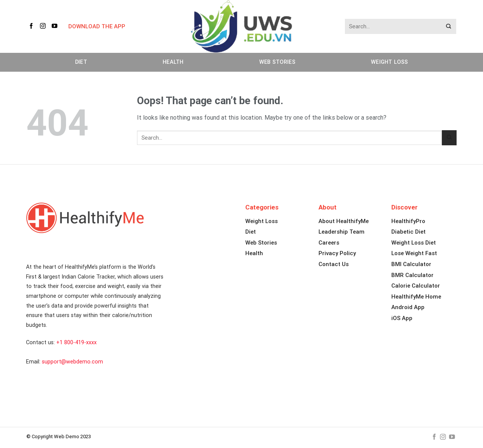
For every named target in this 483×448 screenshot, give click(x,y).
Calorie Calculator (416, 286)
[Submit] (449, 27)
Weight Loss (389, 62)
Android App (408, 307)
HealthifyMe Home (416, 297)
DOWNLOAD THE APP (97, 26)
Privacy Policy (337, 253)
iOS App (402, 318)
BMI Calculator (411, 264)
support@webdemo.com (72, 362)
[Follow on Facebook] (32, 26)
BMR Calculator (412, 275)
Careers (329, 243)
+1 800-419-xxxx (76, 343)
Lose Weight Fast (414, 253)
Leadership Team (341, 232)
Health (173, 62)
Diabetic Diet (408, 232)
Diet (81, 62)
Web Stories (277, 62)
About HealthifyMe (344, 221)
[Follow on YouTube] (56, 26)
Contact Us (334, 264)
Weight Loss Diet (414, 243)
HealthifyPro (408, 221)
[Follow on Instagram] (44, 26)
